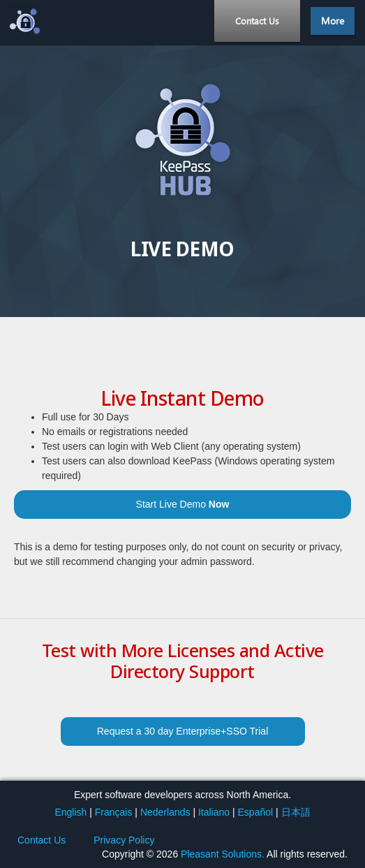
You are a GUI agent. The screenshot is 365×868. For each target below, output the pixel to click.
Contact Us (257, 21)
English (70, 812)
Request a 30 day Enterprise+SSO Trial (183, 731)
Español (256, 812)
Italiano (214, 812)
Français (114, 812)
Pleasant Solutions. (223, 854)
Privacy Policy (124, 840)
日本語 (296, 812)
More (333, 21)
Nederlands (165, 812)
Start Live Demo (183, 504)
